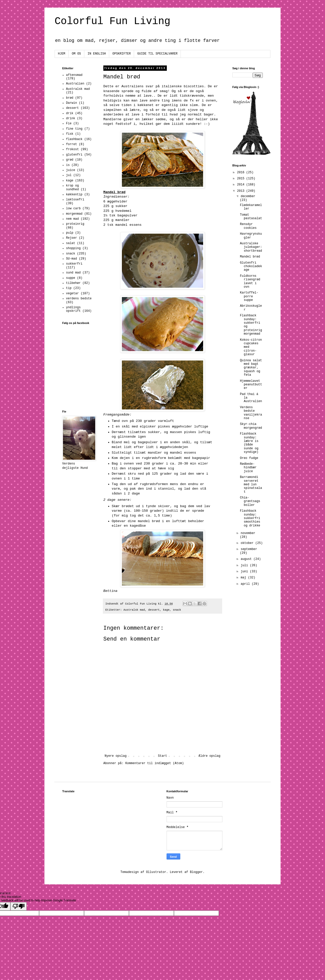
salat (71, 243)
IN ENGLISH (97, 54)
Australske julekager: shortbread (251, 247)
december (248, 196)
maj (244, 578)
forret (71, 144)
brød (70, 98)
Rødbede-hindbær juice (248, 468)
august (247, 559)
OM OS (76, 54)
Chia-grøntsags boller (250, 501)
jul (69, 175)
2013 (242, 191)
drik (70, 113)
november (248, 533)
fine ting (74, 129)
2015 (242, 179)
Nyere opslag (116, 756)
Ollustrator (156, 872)
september (249, 549)
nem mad (72, 219)
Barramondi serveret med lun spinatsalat (251, 485)
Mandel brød (250, 257)
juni (245, 572)
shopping (73, 248)
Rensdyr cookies (248, 226)
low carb (73, 209)
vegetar (72, 294)
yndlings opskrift (73, 309)
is (68, 165)
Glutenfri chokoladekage (251, 267)
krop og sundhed (72, 187)
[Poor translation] (19, 906)
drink (71, 118)
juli (245, 565)
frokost (72, 149)
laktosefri (75, 200)
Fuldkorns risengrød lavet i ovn (250, 281)
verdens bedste (79, 299)
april (246, 584)
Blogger (196, 872)
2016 (242, 173)
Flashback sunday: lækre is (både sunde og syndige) (249, 443)
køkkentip (74, 195)
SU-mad (71, 259)
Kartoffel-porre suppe (249, 296)
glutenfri (74, 155)
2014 (242, 185)
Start (162, 756)
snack (177, 610)
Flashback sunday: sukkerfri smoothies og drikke (250, 518)
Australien (75, 84)
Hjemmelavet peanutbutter (251, 385)
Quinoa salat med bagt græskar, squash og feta (251, 368)
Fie (69, 124)
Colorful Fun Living (112, 21)
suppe (71, 278)
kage (166, 610)
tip (69, 288)
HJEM (62, 54)
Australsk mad (134, 610)
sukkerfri (74, 264)
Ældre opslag (209, 756)
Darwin (71, 103)
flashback (74, 139)
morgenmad (74, 214)
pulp (70, 233)
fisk (70, 134)
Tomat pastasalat (251, 217)
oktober (248, 543)
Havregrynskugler (251, 236)
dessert (154, 610)
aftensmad (74, 75)
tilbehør (73, 283)
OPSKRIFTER (122, 54)
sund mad (73, 273)
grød (70, 160)
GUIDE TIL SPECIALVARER (157, 54)
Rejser (71, 238)
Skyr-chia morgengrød (251, 426)
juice (71, 170)
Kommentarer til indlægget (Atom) (154, 763)
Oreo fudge (249, 458)
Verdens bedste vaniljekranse (251, 413)
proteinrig (75, 224)
